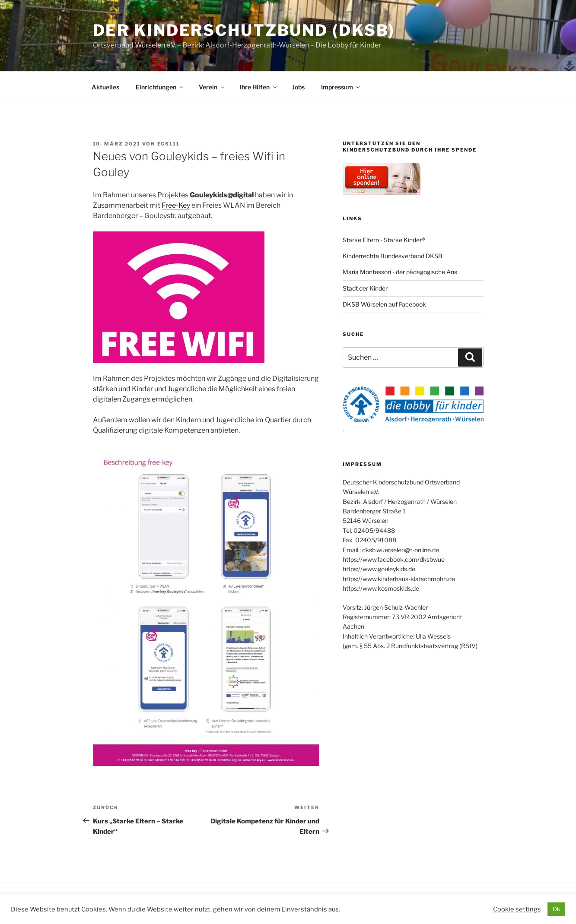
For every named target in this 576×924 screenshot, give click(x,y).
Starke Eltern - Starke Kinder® (384, 240)
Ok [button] (556, 909)
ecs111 (169, 144)
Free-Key (176, 205)
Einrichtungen (160, 87)
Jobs (298, 87)
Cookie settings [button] (517, 909)
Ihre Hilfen (259, 87)
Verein (212, 87)
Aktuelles (105, 87)
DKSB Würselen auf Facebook (384, 304)
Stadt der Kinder (365, 288)
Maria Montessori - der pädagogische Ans (400, 272)
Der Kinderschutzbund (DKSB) (244, 30)
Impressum (341, 87)
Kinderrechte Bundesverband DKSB (393, 256)
